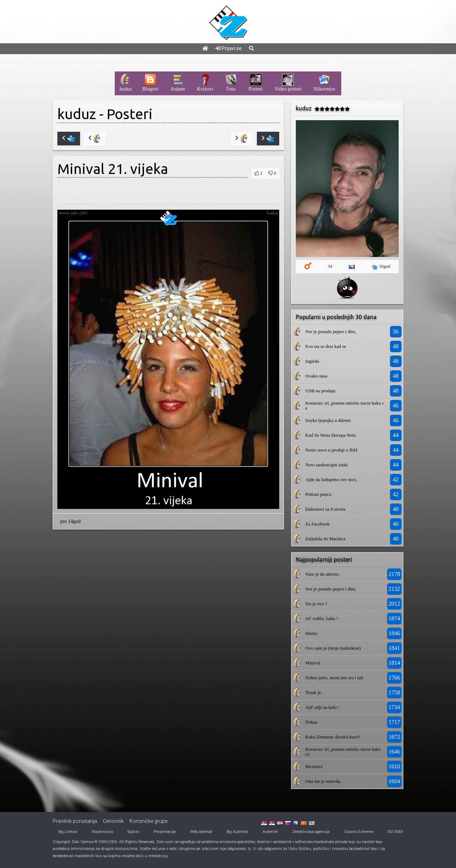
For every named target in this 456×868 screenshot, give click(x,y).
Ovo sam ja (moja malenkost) (333, 648)
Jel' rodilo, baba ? (322, 618)
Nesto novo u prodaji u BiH (331, 450)
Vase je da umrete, (322, 574)
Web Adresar (201, 832)
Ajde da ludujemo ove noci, (331, 479)
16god (381, 267)
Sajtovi (133, 832)
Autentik (270, 832)
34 (330, 266)
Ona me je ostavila (323, 781)
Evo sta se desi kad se (326, 346)
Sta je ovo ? (316, 604)
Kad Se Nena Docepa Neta (330, 435)
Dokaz (311, 722)
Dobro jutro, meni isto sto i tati (334, 678)
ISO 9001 (395, 832)
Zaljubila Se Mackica (325, 539)
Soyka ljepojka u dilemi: (328, 420)
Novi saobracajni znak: (327, 465)
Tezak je (313, 692)
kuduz (77, 114)
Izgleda (312, 361)
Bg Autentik (237, 832)
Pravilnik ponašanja (75, 821)
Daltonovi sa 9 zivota (325, 509)
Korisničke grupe (148, 821)
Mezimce (314, 766)
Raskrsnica (102, 832)
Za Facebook (317, 524)
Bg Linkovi (68, 832)
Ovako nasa (316, 376)
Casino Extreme (359, 832)
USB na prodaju (320, 391)
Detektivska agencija (311, 832)
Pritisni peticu (318, 494)
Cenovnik (113, 821)
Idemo (311, 633)
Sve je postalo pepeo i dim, (331, 332)
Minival (313, 663)
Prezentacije (165, 832)
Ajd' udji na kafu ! (322, 707)
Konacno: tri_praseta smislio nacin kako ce (345, 405)
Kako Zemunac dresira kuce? (333, 737)
